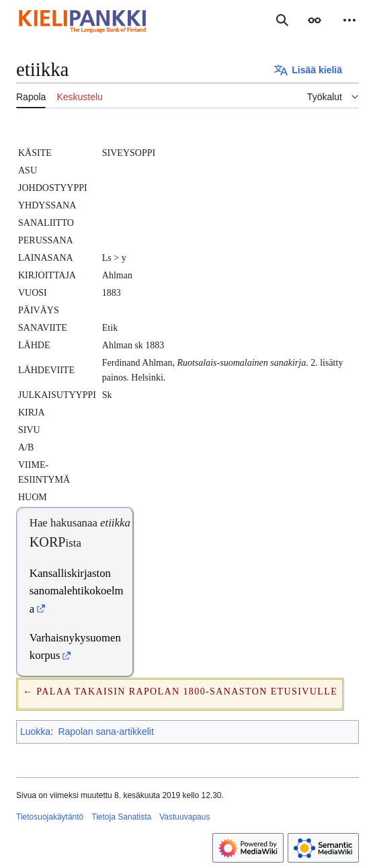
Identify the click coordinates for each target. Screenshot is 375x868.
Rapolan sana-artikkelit (106, 732)
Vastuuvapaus (184, 817)
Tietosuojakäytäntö (50, 817)
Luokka (35, 732)
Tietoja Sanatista (121, 817)
